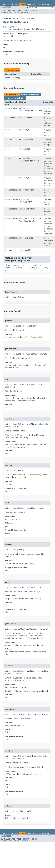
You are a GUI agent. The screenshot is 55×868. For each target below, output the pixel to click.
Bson (8, 130)
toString (24, 250)
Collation (25, 111)
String (9, 139)
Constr (26, 11)
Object (14, 36)
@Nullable (10, 326)
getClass (36, 265)
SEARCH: (25, 8)
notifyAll (29, 268)
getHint (23, 130)
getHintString (26, 139)
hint (21, 190)
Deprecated (38, 5)
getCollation (26, 118)
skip (21, 238)
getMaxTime (25, 158)
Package (14, 5)
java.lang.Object (10, 27)
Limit (7, 491)
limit (22, 209)
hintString (25, 199)
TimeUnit (25, 161)
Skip (7, 571)
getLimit (24, 149)
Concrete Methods (15, 98)
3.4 (6, 739)
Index (47, 5)
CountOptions (11, 78)
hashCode (9, 268)
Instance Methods (30, 95)
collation (24, 108)
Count (5, 55)
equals (16, 265)
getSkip (23, 178)
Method (34, 11)
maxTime (23, 218)
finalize (25, 265)
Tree (29, 5)
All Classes (6, 7)
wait (38, 268)
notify (19, 268)
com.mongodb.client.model (24, 18)
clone (8, 265)
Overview (5, 5)
